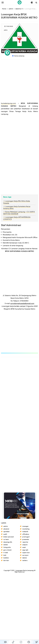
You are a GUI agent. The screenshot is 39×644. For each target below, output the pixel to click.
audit (5, 534)
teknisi (25, 558)
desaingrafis (8, 542)
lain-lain (6, 560)
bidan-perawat (9, 537)
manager (25, 526)
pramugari (26, 537)
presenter (26, 539)
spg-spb (25, 550)
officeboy (26, 534)
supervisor (26, 553)
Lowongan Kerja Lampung (25, 570)
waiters (25, 560)
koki (5, 555)
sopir (24, 547)
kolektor (6, 558)
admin (6, 30)
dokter (6, 545)
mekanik (25, 532)
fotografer (7, 547)
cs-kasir (6, 539)
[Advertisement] (19, 81)
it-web (6, 553)
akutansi (6, 529)
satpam (25, 545)
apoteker (7, 532)
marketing (26, 529)
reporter (25, 542)
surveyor (25, 555)
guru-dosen (7, 550)
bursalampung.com (8, 103)
